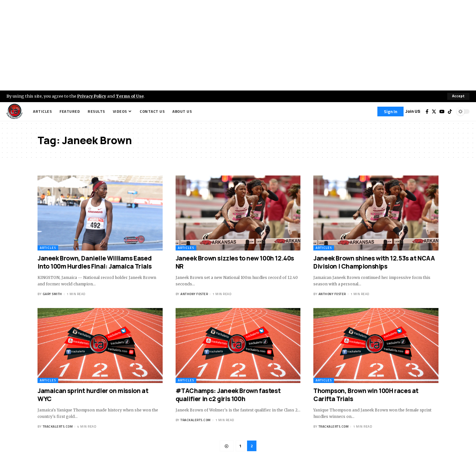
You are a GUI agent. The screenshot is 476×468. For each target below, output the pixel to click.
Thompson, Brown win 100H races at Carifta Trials (366, 395)
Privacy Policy (92, 96)
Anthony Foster (194, 294)
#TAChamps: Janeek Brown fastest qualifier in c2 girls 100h (228, 395)
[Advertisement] (238, 45)
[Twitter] (434, 112)
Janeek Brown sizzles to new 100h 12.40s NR (235, 262)
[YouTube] (442, 112)
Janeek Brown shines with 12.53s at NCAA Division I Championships (374, 262)
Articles (48, 248)
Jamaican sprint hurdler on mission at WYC (93, 395)
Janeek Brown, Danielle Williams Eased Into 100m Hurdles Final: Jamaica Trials (94, 262)
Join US (413, 111)
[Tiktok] (450, 112)
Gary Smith (52, 294)
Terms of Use (131, 96)
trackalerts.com (58, 427)
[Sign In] (390, 112)
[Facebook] (427, 112)
